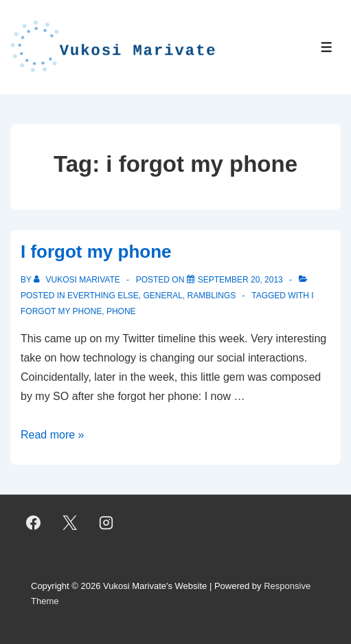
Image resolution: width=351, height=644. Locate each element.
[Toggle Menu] (327, 47)
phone (121, 311)
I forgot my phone (96, 252)
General (163, 296)
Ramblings (212, 296)
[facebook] (34, 523)
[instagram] (106, 523)
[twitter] (70, 523)
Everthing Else (103, 296)
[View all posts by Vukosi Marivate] (78, 280)
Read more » (53, 435)
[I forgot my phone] (240, 280)
